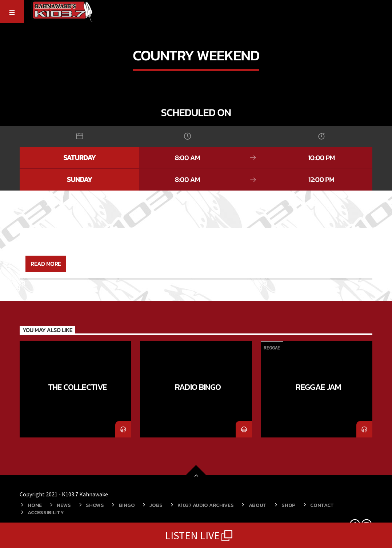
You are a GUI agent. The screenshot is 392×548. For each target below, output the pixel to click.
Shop (288, 505)
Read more (46, 264)
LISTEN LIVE (196, 535)
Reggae (272, 348)
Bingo (127, 505)
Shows (95, 505)
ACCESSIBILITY (46, 512)
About (258, 505)
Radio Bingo (198, 387)
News (64, 505)
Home (35, 505)
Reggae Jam (318, 387)
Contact (322, 505)
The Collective (77, 387)
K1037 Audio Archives (205, 505)
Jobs (156, 505)
